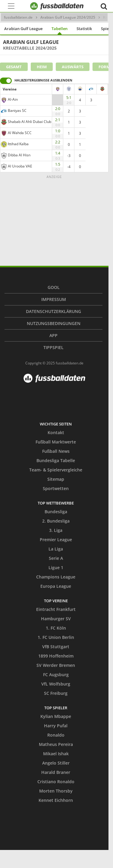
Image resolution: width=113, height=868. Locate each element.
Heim (42, 67)
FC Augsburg (56, 675)
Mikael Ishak (56, 754)
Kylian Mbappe (56, 716)
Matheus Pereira (56, 744)
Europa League (56, 586)
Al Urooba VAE (20, 166)
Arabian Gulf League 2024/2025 (68, 17)
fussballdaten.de (18, 17)
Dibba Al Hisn (19, 155)
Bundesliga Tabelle (56, 460)
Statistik (84, 29)
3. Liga (56, 530)
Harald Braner (56, 772)
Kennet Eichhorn (56, 800)
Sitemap (56, 479)
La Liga (56, 549)
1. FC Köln (56, 628)
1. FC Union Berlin (56, 637)
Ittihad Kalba (18, 144)
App (53, 335)
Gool (54, 287)
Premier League (56, 540)
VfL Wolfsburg (56, 684)
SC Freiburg (56, 693)
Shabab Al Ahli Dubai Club (30, 122)
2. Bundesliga (56, 521)
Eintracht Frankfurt (56, 609)
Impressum (54, 299)
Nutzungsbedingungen (54, 323)
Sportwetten (56, 488)
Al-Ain (13, 99)
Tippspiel (53, 347)
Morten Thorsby (56, 791)
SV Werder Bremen (56, 665)
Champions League (56, 577)
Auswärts (73, 67)
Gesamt (14, 67)
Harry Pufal (56, 726)
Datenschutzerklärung (53, 311)
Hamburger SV (56, 619)
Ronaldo (56, 735)
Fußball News (56, 451)
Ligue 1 (56, 567)
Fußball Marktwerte (56, 442)
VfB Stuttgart (56, 647)
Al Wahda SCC (20, 133)
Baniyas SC (17, 110)
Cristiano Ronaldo (56, 782)
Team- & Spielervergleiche (56, 470)
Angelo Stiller (56, 763)
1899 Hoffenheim (56, 656)
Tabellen (60, 29)
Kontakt (56, 432)
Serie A (56, 558)
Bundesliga (56, 512)
